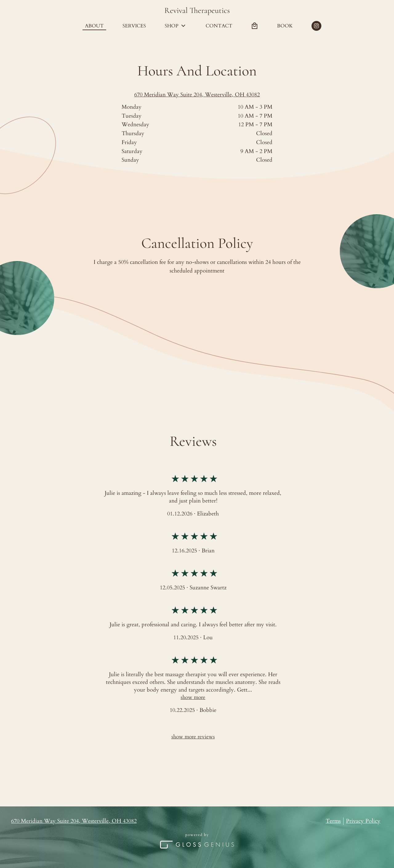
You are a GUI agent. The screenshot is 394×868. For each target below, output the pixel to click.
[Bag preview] (255, 26)
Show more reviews (193, 737)
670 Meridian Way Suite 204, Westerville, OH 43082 (197, 95)
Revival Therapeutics (197, 10)
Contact (219, 26)
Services (134, 26)
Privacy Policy (363, 821)
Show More (193, 697)
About (94, 26)
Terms (333, 821)
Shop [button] (176, 26)
